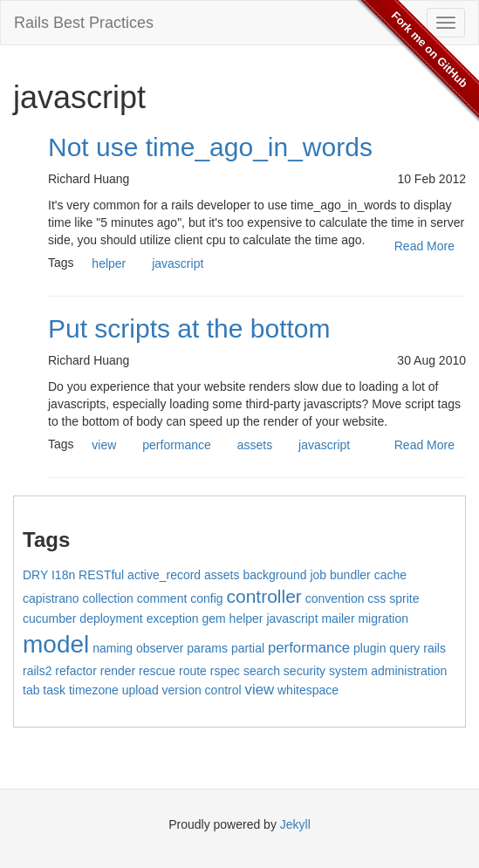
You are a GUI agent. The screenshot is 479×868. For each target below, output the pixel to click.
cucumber (49, 619)
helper (109, 263)
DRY (35, 575)
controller (263, 596)
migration (383, 619)
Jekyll (295, 824)
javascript (178, 263)
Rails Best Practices (84, 23)
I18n (63, 575)
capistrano (51, 598)
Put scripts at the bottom (189, 328)
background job (284, 575)
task (54, 690)
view (104, 445)
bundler (350, 575)
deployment (111, 619)
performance (177, 445)
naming (113, 648)
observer (160, 648)
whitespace (308, 690)
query (404, 648)
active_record (164, 575)
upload (140, 690)
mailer (338, 619)
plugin (370, 648)
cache (390, 575)
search (262, 671)
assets (255, 445)
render (118, 671)
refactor (75, 671)
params (207, 648)
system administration (388, 671)
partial (248, 648)
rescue (157, 671)
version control (202, 690)
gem (213, 619)
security (305, 671)
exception (173, 619)
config (206, 598)
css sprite (393, 598)
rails (435, 648)
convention (335, 598)
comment (162, 598)
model (56, 644)
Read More (424, 246)
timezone (94, 690)
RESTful (101, 575)
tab (31, 690)
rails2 (37, 671)
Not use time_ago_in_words (210, 147)
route (193, 671)
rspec (225, 671)
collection (107, 598)
